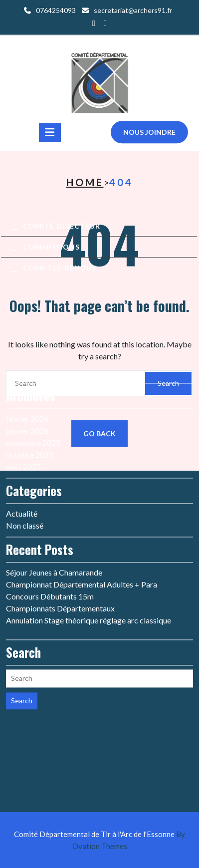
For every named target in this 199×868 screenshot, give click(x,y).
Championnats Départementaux (60, 533)
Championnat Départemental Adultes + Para (82, 509)
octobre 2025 (30, 380)
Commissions (51, 250)
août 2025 (23, 392)
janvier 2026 (27, 356)
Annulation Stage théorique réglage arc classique (89, 545)
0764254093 (56, 9)
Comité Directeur (62, 229)
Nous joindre (149, 136)
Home (85, 182)
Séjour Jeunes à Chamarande (54, 497)
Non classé (25, 450)
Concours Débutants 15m (50, 521)
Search (22, 626)
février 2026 (27, 344)
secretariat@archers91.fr (133, 9)
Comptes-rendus (60, 271)
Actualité (22, 438)
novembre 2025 (33, 368)
